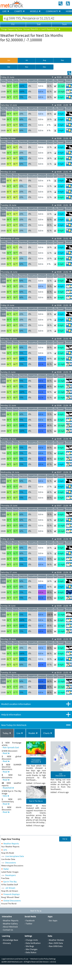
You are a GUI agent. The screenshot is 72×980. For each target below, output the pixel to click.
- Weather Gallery (10, 924)
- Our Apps (53, 920)
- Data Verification (33, 943)
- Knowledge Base (10, 940)
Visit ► (65, 839)
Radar (6, 869)
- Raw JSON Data (55, 943)
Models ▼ (33, 733)
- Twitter (28, 924)
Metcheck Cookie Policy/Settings (43, 959)
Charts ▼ (48, 733)
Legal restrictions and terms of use (15, 959)
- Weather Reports (10, 920)
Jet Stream (10, 888)
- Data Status (30, 952)
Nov (27, 67)
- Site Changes (31, 949)
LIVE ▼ (6, 11)
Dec (44, 67)
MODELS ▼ (35, 11)
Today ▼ (7, 733)
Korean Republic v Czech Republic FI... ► (42, 29)
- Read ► (6, 753)
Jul (27, 60)
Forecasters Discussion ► (36, 761)
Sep (62, 60)
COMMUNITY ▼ (53, 11)
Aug (44, 60)
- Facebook (30, 920)
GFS (5, 850)
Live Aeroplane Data (15, 856)
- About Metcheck (10, 927)
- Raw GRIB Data (55, 946)
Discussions (11, 863)
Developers (11, 875)
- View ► (6, 796)
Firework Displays (12, 894)
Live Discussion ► (61, 775)
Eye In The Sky (10, 882)
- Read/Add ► (8, 788)
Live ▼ (20, 733)
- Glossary (6, 943)
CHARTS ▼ (20, 11)
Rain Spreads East (11, 747)
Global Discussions (12, 901)
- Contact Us (7, 930)
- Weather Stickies (56, 940)
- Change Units (31, 940)
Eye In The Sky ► (36, 801)
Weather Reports (11, 844)
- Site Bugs (29, 946)
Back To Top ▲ (36, 911)
